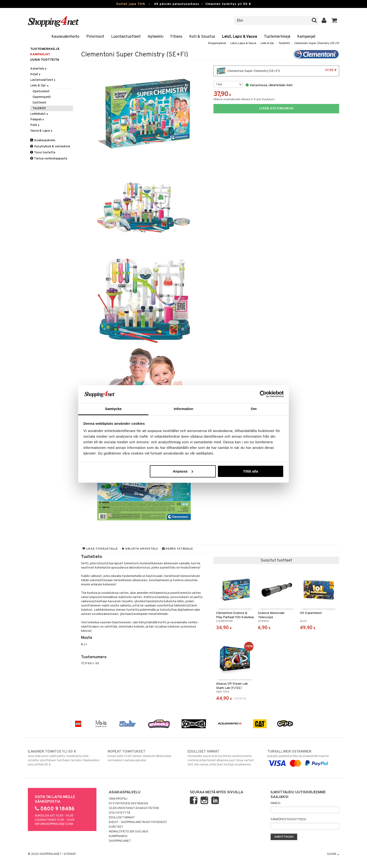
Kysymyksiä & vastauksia (50, 146)
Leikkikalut (39, 114)
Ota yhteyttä (119, 813)
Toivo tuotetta (43, 153)
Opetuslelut (41, 91)
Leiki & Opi (267, 43)
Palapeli (37, 120)
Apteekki (156, 37)
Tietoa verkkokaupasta (49, 159)
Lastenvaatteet (43, 80)
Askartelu (39, 69)
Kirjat (36, 74)
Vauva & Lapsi (42, 131)
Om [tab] (254, 409)
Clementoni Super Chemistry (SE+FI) (317, 43)
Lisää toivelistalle (100, 549)
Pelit (35, 125)
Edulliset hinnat (122, 818)
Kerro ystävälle (178, 549)
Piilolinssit (95, 37)
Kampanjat (306, 37)
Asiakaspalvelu (43, 140)
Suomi (333, 854)
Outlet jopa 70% (131, 4)
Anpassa (183, 471)
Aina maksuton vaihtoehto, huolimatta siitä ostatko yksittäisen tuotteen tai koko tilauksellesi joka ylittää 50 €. (64, 758)
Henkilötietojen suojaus (129, 832)
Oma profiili (118, 799)
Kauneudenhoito (65, 37)
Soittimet (39, 103)
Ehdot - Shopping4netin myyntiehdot (138, 822)
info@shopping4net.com (54, 824)
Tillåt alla (250, 471)
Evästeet (116, 827)
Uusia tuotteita (45, 60)
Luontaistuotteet (126, 37)
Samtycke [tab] (113, 409)
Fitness (176, 37)
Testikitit (284, 43)
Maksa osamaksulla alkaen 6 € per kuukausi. (244, 99)
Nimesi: (276, 803)
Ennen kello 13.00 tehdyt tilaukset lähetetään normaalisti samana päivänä (144, 756)
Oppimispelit (42, 97)
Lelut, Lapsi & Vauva (240, 37)
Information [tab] (183, 409)
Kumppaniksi (118, 836)
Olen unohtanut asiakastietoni (134, 808)
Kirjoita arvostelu (140, 549)
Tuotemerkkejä (277, 37)
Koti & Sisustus (202, 37)
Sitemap (70, 854)
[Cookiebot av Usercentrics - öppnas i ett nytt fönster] (263, 394)
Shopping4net (217, 43)
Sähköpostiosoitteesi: (288, 820)
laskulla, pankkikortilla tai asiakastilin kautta (303, 757)
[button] (334, 21)
